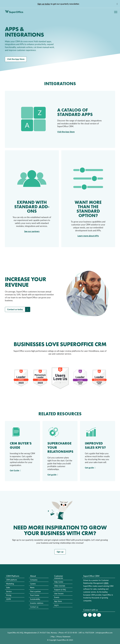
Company (34, 580)
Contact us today (15, 309)
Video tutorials (60, 586)
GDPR (8, 599)
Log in (56, 605)
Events (57, 597)
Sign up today (44, 4)
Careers (33, 584)
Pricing (9, 595)
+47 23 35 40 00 (71, 633)
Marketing (10, 584)
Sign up (60, 552)
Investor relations (37, 603)
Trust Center (35, 595)
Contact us (34, 607)
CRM (106, 583)
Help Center (59, 582)
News (32, 588)
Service (9, 591)
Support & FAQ (60, 590)
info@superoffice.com (104, 633)
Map (53, 637)
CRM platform (12, 580)
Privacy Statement (64, 637)
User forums (59, 594)
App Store (58, 601)
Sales (8, 588)
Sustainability (35, 599)
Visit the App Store (16, 59)
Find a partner (35, 591)
